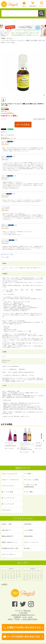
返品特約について (5, 132)
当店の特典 (28, 524)
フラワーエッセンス (8, 486)
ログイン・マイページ (31, 542)
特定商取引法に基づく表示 (10, 548)
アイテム (10, 38)
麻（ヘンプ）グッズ (8, 498)
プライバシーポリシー (9, 554)
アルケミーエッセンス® (9, 474)
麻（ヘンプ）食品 (7, 492)
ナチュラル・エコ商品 (31, 480)
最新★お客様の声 (7, 536)
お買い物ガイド (6, 530)
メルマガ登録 (28, 530)
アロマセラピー (6, 510)
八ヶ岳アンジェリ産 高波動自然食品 (30, 486)
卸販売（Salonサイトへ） (10, 542)
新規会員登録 (28, 536)
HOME (3, 38)
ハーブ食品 (28, 474)
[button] (3, 441)
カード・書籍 (28, 492)
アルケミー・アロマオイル (10, 480)
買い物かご (28, 548)
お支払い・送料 (6, 524)
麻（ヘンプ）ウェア (8, 504)
